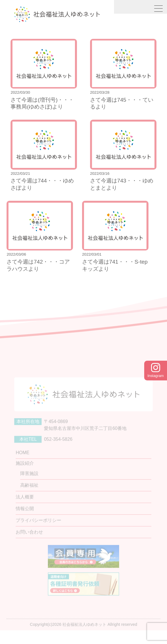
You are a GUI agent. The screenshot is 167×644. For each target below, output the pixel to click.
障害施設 (29, 483)
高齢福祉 (29, 495)
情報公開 (25, 518)
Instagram (156, 370)
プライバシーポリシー (38, 530)
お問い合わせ (29, 542)
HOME (23, 463)
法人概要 (25, 507)
